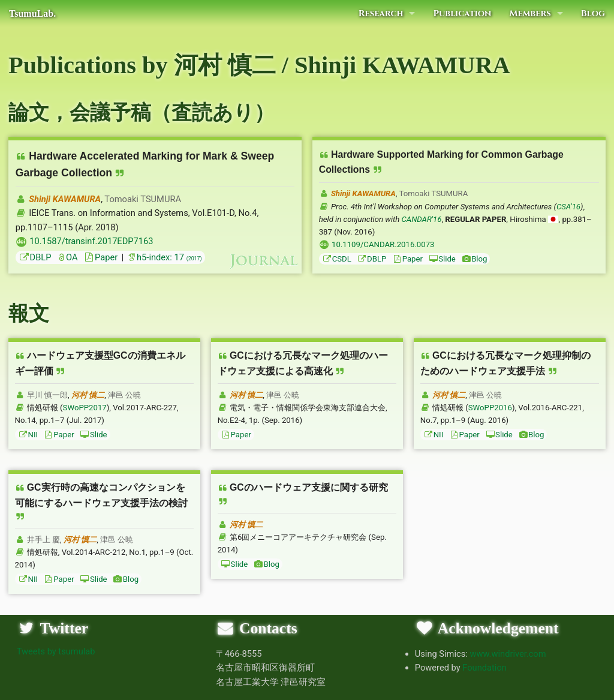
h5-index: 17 (165, 257)
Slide (442, 259)
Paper (100, 257)
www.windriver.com (508, 654)
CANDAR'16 (422, 219)
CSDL (337, 259)
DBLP (35, 257)
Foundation (484, 668)
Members (530, 13)
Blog (593, 13)
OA (67, 257)
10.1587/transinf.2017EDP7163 (91, 241)
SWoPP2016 (490, 408)
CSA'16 (568, 207)
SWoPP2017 (85, 408)
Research (381, 13)
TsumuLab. (32, 13)
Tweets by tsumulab (56, 651)
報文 (29, 313)
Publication (462, 13)
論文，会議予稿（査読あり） (142, 112)
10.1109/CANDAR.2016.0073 (383, 244)
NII (28, 435)
